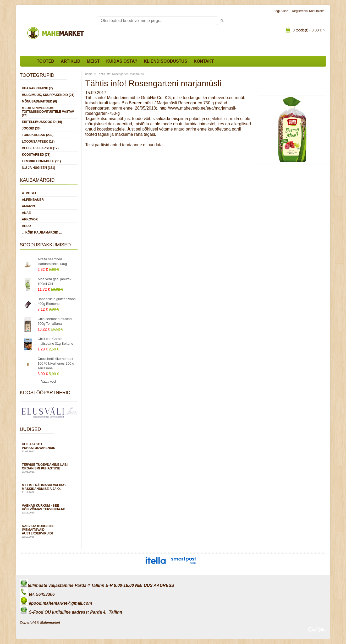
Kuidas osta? (122, 61)
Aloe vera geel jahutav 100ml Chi (55, 281)
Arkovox (30, 219)
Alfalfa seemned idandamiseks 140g (52, 261)
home (89, 74)
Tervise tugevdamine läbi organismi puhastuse (49, 468)
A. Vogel (29, 193)
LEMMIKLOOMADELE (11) (42, 161)
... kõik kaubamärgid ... (42, 232)
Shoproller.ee (317, 630)
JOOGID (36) (31, 128)
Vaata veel (49, 382)
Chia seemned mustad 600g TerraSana (55, 321)
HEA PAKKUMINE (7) (37, 88)
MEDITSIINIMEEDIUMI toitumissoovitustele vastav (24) (48, 112)
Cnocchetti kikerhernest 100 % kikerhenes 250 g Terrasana (56, 363)
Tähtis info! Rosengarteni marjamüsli (121, 74)
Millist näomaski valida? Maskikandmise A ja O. (49, 488)
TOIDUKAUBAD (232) (38, 135)
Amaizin (29, 206)
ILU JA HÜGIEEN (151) (39, 168)
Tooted (46, 61)
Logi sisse (281, 11)
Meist (93, 61)
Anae (26, 213)
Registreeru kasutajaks (308, 11)
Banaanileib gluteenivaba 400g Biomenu (57, 301)
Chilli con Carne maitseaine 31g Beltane (56, 341)
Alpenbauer (33, 200)
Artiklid (71, 61)
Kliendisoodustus (165, 61)
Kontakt (204, 61)
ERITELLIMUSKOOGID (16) (42, 122)
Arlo (26, 226)
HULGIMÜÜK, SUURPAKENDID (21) (48, 95)
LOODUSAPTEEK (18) (38, 142)
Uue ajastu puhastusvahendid (49, 448)
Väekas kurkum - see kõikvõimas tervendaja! (49, 509)
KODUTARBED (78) (36, 155)
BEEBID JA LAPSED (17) (40, 148)
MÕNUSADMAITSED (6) (40, 101)
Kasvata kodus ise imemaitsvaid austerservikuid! (49, 531)
